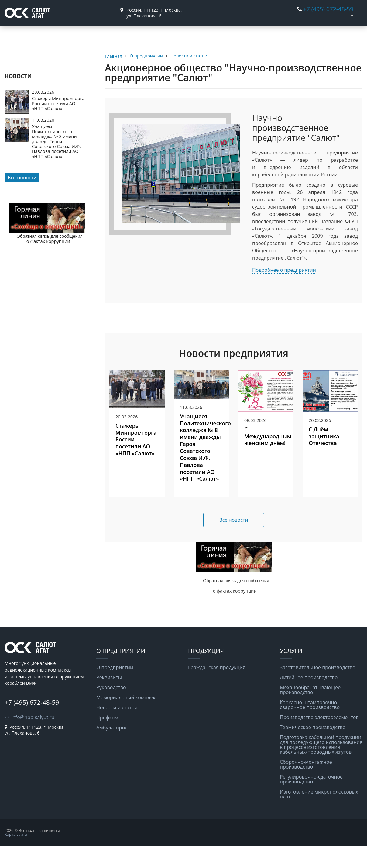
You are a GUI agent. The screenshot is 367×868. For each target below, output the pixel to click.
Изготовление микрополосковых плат (319, 817)
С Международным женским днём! (268, 459)
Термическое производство (313, 750)
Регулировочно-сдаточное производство (311, 802)
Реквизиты (109, 700)
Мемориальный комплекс (127, 720)
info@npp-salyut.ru (33, 740)
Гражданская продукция (90, 37)
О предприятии (36, 35)
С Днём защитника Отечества (324, 459)
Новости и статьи (117, 730)
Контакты (275, 35)
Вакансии (230, 35)
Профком (107, 740)
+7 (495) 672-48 (324, 9)
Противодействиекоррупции (328, 37)
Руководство (111, 710)
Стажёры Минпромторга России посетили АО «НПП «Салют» (58, 126)
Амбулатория (112, 750)
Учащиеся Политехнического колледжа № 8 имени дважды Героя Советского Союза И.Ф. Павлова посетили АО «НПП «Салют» (56, 164)
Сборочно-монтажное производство (306, 787)
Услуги (136, 35)
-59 (349, 9)
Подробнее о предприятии (284, 292)
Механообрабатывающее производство (310, 713)
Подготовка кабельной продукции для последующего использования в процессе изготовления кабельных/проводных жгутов (321, 767)
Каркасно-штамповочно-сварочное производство (310, 728)
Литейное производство (309, 700)
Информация (181, 35)
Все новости (22, 200)
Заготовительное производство (318, 690)
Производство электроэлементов (319, 740)
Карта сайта (16, 857)
